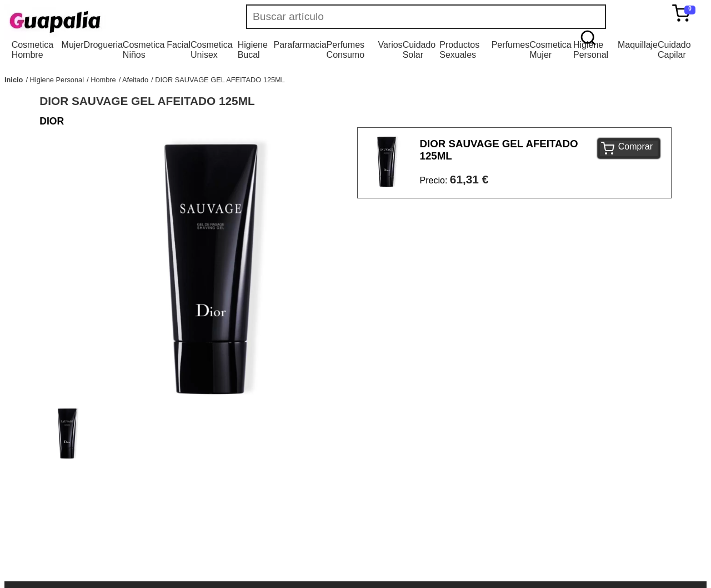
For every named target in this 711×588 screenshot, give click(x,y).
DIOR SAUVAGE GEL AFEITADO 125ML (220, 80)
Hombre (103, 80)
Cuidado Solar (419, 50)
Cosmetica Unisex (212, 50)
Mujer (73, 45)
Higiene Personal (591, 50)
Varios (390, 45)
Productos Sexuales (459, 50)
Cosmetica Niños (144, 50)
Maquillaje (638, 45)
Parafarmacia (300, 45)
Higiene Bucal (253, 50)
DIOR (52, 121)
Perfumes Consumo (346, 50)
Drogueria (103, 45)
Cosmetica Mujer (550, 50)
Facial (179, 45)
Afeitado (135, 80)
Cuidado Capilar (674, 50)
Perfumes (510, 45)
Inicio (14, 80)
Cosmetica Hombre (33, 50)
